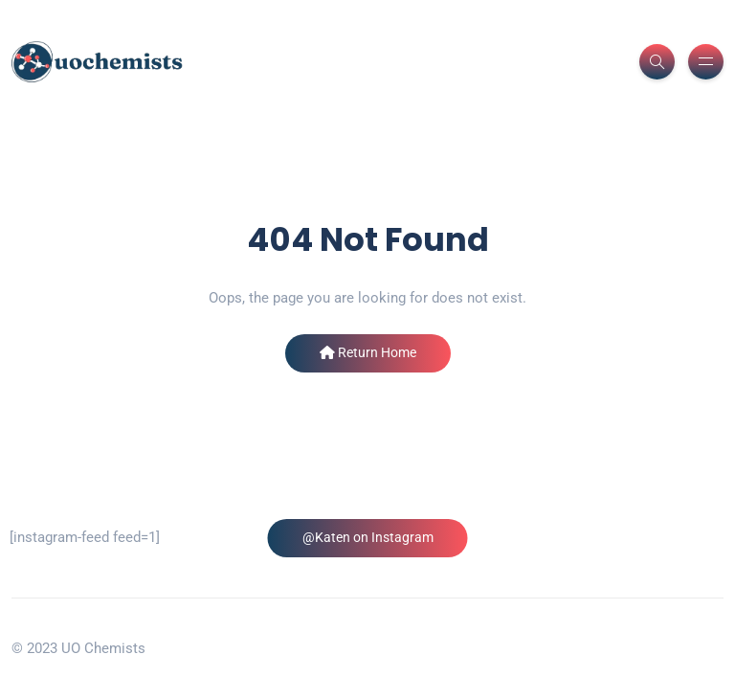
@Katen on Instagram (368, 537)
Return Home (368, 352)
